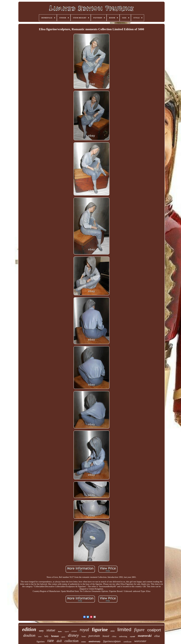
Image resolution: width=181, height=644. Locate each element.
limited (124, 629)
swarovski (145, 636)
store (40, 637)
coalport (154, 630)
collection (71, 641)
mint (113, 631)
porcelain (94, 636)
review (84, 642)
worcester (140, 641)
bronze (55, 636)
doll (59, 641)
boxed (106, 636)
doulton (29, 635)
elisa (157, 636)
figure (139, 630)
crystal (132, 636)
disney (73, 635)
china (114, 636)
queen (63, 637)
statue (51, 630)
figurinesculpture (112, 641)
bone (84, 636)
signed (67, 631)
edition (29, 629)
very (41, 631)
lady (46, 636)
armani (74, 631)
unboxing (123, 636)
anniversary (95, 641)
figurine (100, 630)
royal (84, 630)
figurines (41, 642)
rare (51, 640)
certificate (127, 642)
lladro (60, 631)
